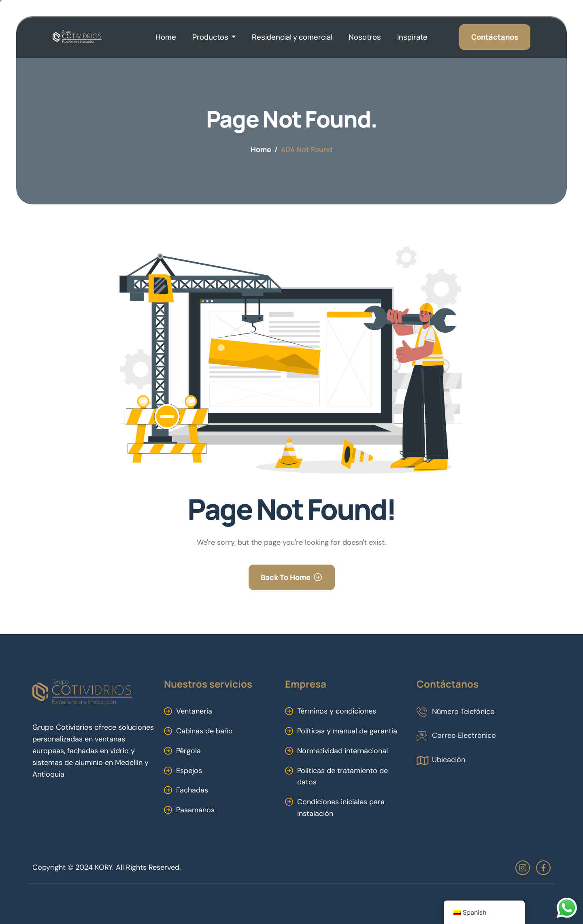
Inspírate (412, 37)
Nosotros (365, 37)
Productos (214, 37)
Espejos (189, 771)
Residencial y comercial (292, 37)
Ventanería (194, 711)
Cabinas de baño (204, 731)
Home (166, 37)
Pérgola (188, 751)
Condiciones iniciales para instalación (341, 808)
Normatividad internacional (343, 751)
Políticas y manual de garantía (347, 731)
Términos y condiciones (337, 711)
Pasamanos (195, 810)
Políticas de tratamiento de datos (343, 776)
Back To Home (286, 577)
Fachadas (192, 790)
